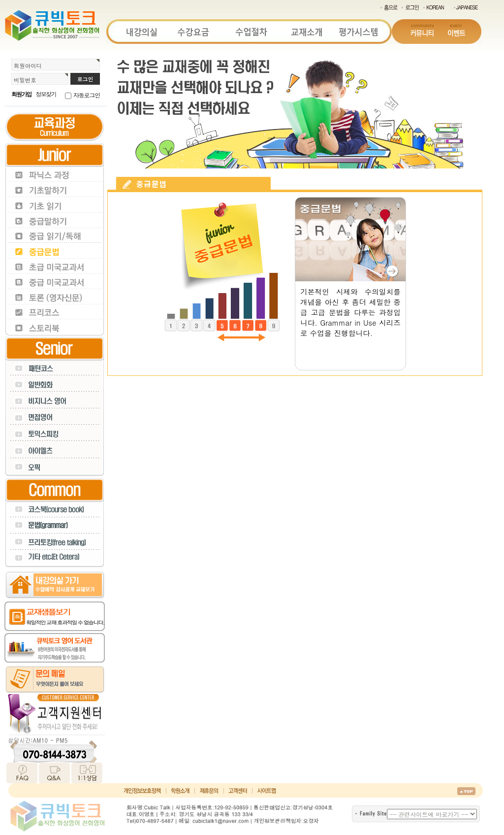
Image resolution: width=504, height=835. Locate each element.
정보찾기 (46, 94)
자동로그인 (87, 95)
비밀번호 (25, 80)
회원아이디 (28, 66)
